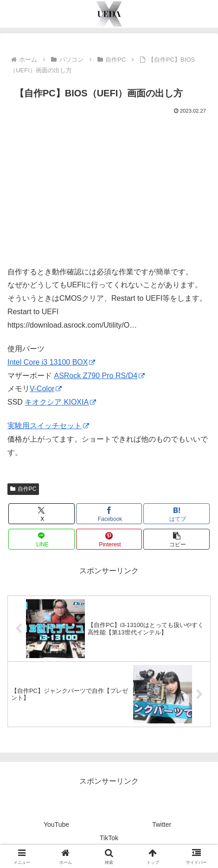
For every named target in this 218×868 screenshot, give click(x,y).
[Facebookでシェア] (109, 514)
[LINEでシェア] (41, 539)
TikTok (109, 838)
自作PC (23, 489)
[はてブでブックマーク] (176, 514)
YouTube (56, 824)
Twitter (162, 824)
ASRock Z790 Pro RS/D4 (99, 376)
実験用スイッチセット (48, 426)
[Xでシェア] (41, 514)
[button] (176, 539)
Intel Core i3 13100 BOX (51, 362)
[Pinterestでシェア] (109, 539)
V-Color (46, 389)
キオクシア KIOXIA (60, 402)
